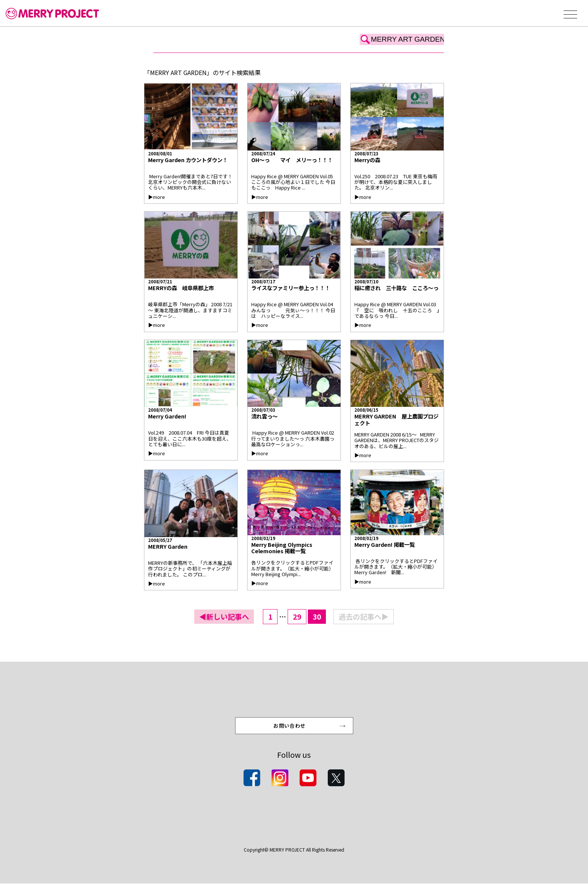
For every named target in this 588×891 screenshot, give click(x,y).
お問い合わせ (290, 732)
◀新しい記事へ (224, 617)
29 (297, 617)
